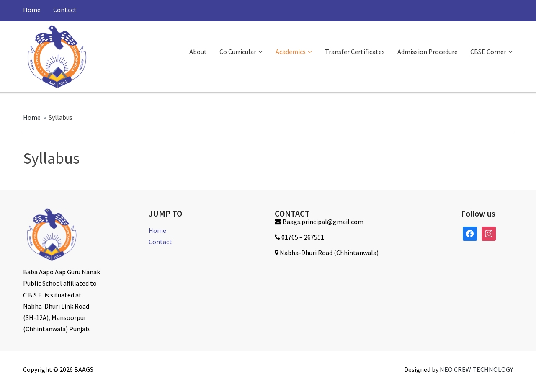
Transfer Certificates (355, 52)
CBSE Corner (488, 52)
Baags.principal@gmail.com (323, 222)
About (198, 52)
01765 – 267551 (303, 237)
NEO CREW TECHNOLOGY (476, 369)
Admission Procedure (428, 52)
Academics (291, 52)
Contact (65, 10)
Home (32, 10)
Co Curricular (238, 52)
